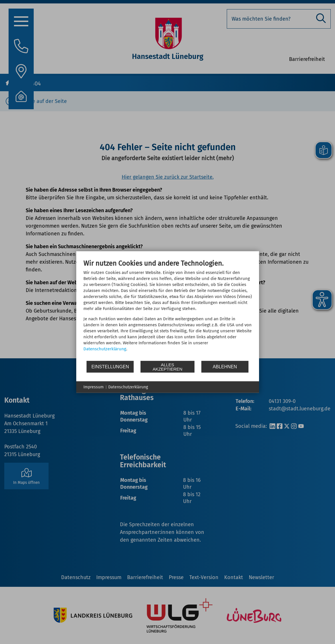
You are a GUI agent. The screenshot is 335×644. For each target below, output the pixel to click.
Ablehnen (225, 366)
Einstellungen (110, 366)
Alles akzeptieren (167, 367)
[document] (168, 310)
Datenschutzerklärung (105, 349)
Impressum (94, 387)
